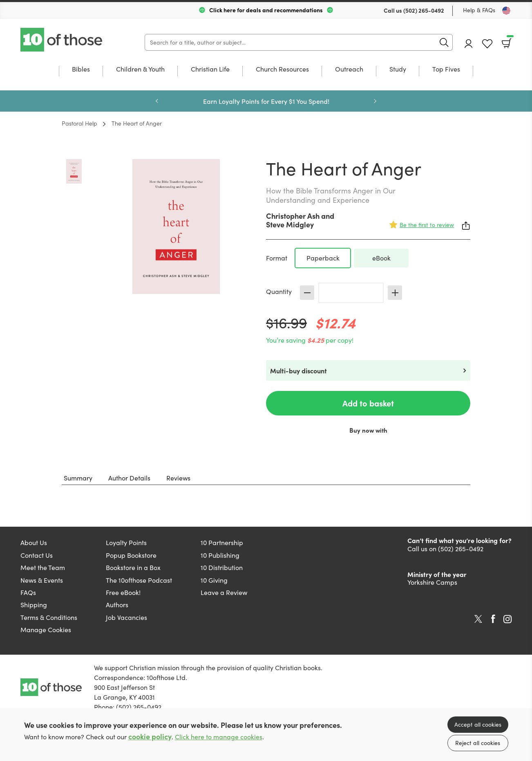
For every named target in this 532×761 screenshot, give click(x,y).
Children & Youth (140, 70)
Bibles (81, 70)
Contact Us (37, 555)
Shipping (34, 605)
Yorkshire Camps (432, 582)
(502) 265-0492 (424, 10)
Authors (117, 605)
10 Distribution (222, 567)
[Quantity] (351, 293)
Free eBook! (123, 592)
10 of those (62, 40)
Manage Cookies (46, 630)
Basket (509, 40)
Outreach (349, 70)
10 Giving (214, 580)
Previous (157, 101)
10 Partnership (222, 542)
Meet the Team (43, 567)
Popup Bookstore (131, 555)
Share (466, 226)
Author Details (129, 478)
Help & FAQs (479, 10)
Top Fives (446, 70)
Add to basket (368, 403)
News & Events (42, 580)
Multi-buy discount (298, 370)
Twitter (478, 619)
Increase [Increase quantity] (395, 293)
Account (469, 44)
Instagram (507, 619)
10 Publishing (220, 555)
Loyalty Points (126, 542)
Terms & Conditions (49, 617)
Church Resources (282, 70)
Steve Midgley (290, 224)
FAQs (28, 592)
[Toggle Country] (506, 11)
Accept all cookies (478, 724)
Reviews (178, 478)
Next (375, 101)
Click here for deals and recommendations (266, 10)
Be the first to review (427, 225)
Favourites (487, 44)
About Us (34, 542)
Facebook (493, 619)
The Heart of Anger (137, 123)
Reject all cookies (478, 743)
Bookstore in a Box (133, 567)
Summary (78, 478)
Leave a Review (224, 592)
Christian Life (210, 70)
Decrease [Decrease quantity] (307, 293)
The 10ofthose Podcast (139, 580)
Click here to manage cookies (219, 737)
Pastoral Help (79, 123)
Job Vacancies (126, 617)
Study (398, 70)
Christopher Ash (293, 216)
